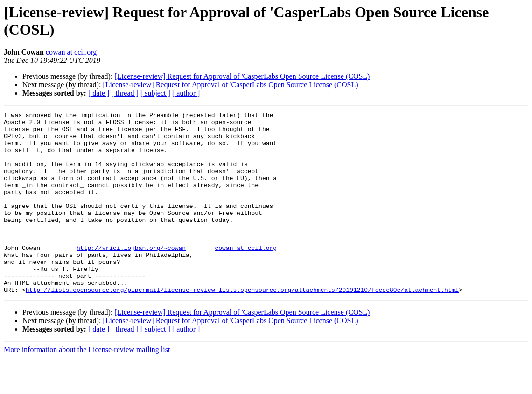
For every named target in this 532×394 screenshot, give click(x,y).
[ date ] (99, 93)
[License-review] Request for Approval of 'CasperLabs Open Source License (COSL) (242, 76)
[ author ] (186, 93)
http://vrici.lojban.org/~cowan (131, 276)
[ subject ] (155, 93)
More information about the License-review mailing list (87, 386)
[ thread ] (125, 93)
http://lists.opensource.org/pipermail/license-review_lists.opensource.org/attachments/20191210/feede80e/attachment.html (242, 326)
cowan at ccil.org (71, 52)
